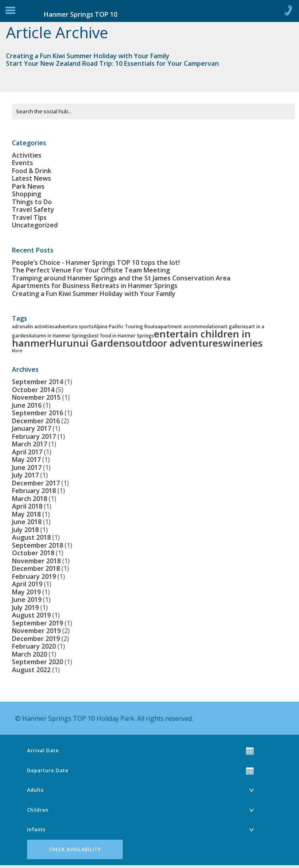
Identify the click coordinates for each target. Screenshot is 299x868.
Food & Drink (32, 171)
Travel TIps (29, 217)
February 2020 (34, 646)
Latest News (31, 178)
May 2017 (26, 460)
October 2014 (33, 390)
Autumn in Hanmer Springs (59, 336)
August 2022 (31, 670)
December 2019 (36, 639)
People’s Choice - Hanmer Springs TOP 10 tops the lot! (96, 262)
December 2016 (36, 421)
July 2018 (25, 530)
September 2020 (37, 662)
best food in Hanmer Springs (121, 336)
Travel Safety (33, 209)
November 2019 (36, 631)
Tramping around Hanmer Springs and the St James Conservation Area (121, 278)
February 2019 (34, 576)
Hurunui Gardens (90, 343)
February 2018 (34, 491)
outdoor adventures (176, 343)
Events (23, 163)
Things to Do (32, 202)
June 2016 (27, 405)
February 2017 (34, 436)
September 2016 (37, 413)
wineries (243, 343)
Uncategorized (35, 225)
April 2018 (27, 506)
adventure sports (74, 326)
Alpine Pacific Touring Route (126, 326)
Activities (27, 155)
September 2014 (37, 382)
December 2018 (36, 568)
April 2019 (27, 584)
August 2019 (31, 615)
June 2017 (27, 468)
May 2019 (26, 592)
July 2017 (25, 475)
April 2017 (27, 452)
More (17, 351)
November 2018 (36, 561)
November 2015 (36, 397)
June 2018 (27, 522)
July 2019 (25, 608)
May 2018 (26, 514)
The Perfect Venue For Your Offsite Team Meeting (91, 270)
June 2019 (27, 600)
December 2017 (36, 483)
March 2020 (30, 654)
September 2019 (37, 623)
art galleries (235, 326)
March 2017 (30, 444)
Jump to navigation (10, 12)
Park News (28, 186)
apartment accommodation (189, 326)
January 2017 (31, 428)
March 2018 (30, 499)
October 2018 (33, 553)
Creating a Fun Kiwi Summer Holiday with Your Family (88, 56)
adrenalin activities (33, 326)
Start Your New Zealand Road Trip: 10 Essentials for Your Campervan (112, 63)
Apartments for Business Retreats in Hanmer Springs (95, 286)
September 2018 (37, 545)
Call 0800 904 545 (288, 12)
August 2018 (31, 537)
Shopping (27, 194)
